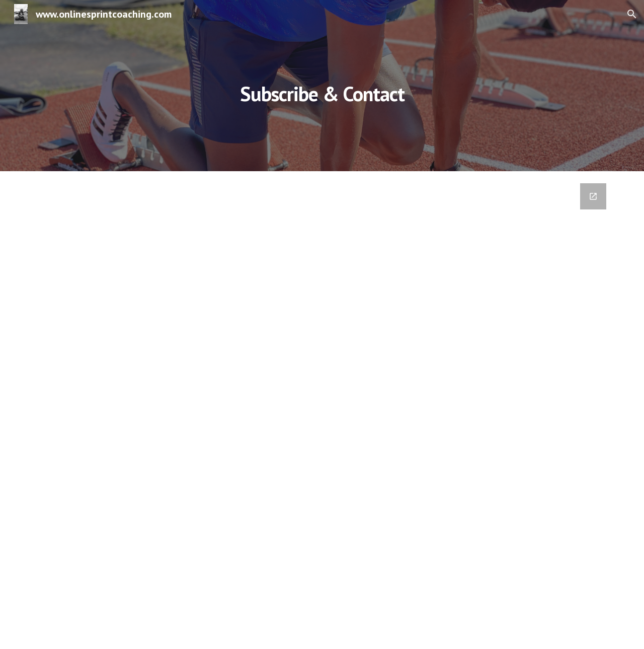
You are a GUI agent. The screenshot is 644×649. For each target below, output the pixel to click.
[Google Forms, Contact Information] (322, 410)
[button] (632, 14)
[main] (322, 85)
